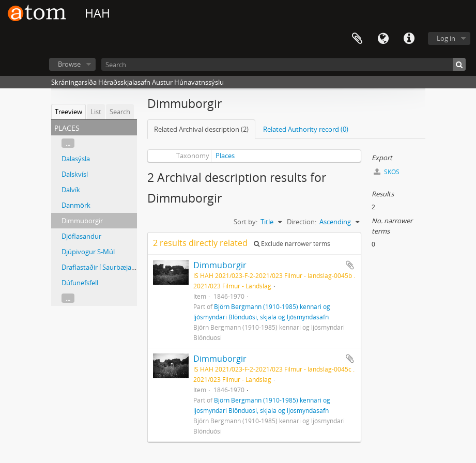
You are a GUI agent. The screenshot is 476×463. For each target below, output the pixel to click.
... (68, 143)
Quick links (409, 39)
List (96, 112)
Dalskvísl (75, 174)
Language (383, 39)
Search (120, 112)
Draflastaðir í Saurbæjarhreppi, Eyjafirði (122, 267)
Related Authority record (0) (306, 129)
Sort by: (245, 222)
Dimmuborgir (82, 221)
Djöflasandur (81, 236)
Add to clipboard (350, 265)
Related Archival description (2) (201, 129)
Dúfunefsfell (80, 283)
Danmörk (76, 205)
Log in (446, 38)
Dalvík (71, 190)
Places (225, 156)
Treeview (68, 112)
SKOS (387, 172)
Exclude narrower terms (292, 244)
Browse (69, 64)
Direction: (302, 222)
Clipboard (357, 39)
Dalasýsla (76, 159)
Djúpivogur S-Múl (88, 252)
